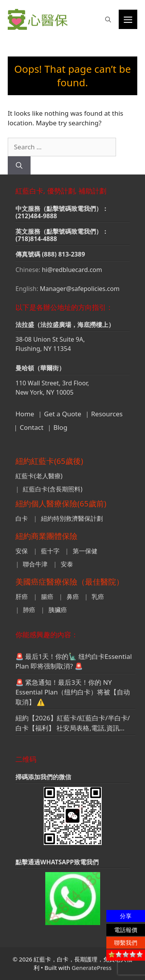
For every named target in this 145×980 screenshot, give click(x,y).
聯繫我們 (126, 942)
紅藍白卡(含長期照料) (53, 489)
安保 (22, 551)
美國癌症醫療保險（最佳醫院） (70, 582)
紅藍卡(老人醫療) (39, 476)
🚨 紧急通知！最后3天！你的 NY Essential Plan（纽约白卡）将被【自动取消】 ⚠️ (73, 692)
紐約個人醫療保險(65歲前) (61, 504)
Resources (107, 414)
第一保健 (85, 551)
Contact (32, 427)
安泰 (67, 564)
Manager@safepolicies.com (80, 289)
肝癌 (22, 597)
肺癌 (29, 610)
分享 (126, 916)
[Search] (19, 166)
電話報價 (126, 930)
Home (25, 414)
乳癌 (98, 597)
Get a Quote (63, 414)
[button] (108, 19)
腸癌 (47, 597)
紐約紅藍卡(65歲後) (49, 461)
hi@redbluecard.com (72, 270)
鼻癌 (73, 597)
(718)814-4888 (36, 239)
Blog (60, 427)
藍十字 (50, 551)
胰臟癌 (58, 610)
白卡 (22, 518)
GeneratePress (91, 968)
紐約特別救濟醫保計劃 (72, 518)
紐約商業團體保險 (46, 536)
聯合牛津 (35, 564)
